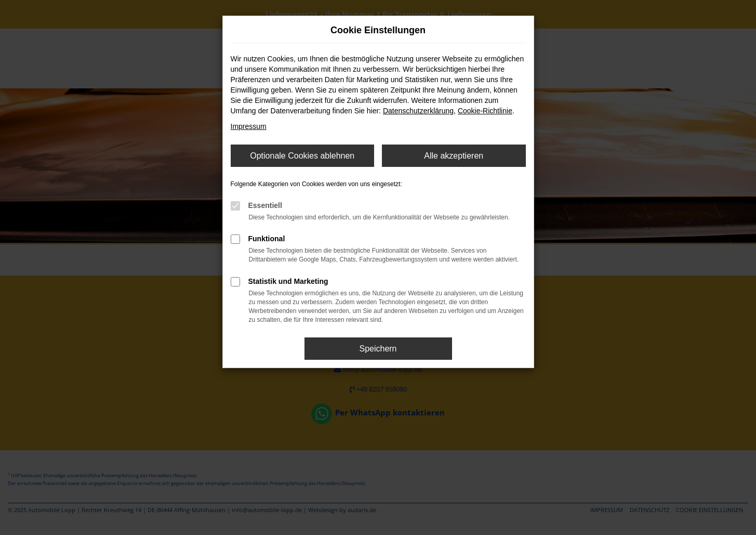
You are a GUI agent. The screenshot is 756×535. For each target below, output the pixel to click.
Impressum (249, 126)
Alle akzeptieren (454, 156)
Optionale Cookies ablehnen (302, 156)
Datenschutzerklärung (418, 111)
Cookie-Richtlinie (485, 111)
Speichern (378, 349)
